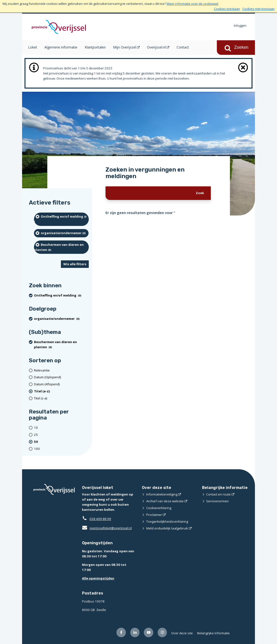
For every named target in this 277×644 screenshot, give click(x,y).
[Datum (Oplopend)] (61, 377)
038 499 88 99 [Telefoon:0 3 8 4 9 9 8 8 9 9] (100, 519)
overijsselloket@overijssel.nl (107, 528)
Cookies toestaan (227, 9)
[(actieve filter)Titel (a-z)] (61, 391)
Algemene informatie (61, 47)
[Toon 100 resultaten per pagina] (61, 449)
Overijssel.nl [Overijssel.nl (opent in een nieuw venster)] (156, 47)
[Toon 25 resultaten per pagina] (61, 435)
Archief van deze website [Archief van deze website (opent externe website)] (165, 501)
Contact (183, 47)
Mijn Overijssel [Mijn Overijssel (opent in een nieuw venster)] (125, 47)
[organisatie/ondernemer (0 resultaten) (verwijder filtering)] (61, 233)
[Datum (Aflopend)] (61, 384)
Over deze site (182, 633)
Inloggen (240, 25)
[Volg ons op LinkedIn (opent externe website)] (135, 632)
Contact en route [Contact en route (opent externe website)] (218, 494)
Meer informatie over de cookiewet (192, 4)
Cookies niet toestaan (258, 9)
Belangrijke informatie (213, 633)
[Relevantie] (61, 370)
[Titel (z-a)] (61, 398)
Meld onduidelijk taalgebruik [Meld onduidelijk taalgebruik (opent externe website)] (167, 528)
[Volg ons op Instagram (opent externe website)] (162, 632)
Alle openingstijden (98, 578)
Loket (33, 47)
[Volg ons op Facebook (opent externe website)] (121, 632)
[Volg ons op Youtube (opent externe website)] (149, 632)
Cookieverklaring (159, 508)
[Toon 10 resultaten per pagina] (61, 428)
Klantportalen (95, 47)
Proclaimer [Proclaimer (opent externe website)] (154, 515)
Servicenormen (217, 501)
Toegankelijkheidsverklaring (167, 521)
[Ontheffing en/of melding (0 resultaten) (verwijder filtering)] (61, 219)
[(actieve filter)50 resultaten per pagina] (61, 442)
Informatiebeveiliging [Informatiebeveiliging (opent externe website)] (162, 494)
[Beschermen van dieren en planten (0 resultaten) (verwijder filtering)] (61, 247)
